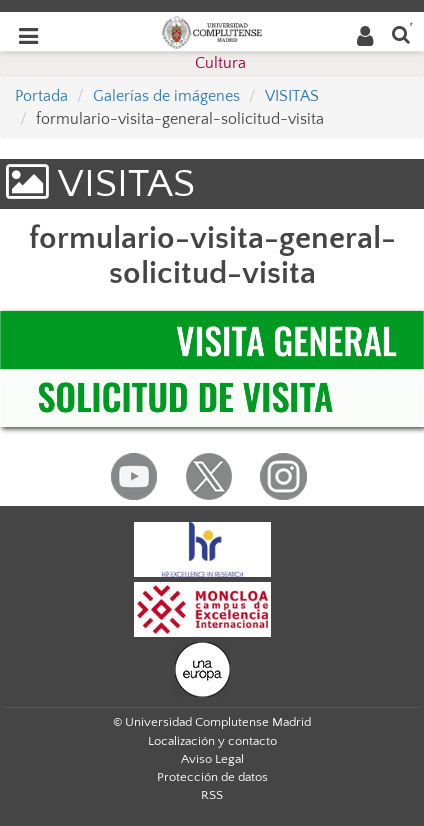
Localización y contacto (212, 741)
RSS (212, 795)
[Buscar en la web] (401, 33)
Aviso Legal (212, 759)
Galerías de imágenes (166, 96)
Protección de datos (212, 777)
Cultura (220, 63)
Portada (41, 96)
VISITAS (292, 96)
